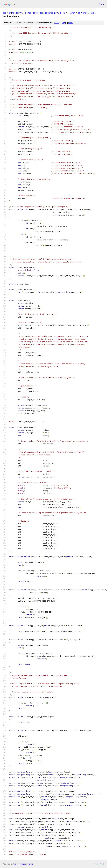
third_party (15, 13)
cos (5, 13)
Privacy (23, 864)
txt (96, 864)
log (63, 23)
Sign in (102, 4)
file (57, 23)
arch (73, 13)
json (102, 864)
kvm (92, 13)
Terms (30, 864)
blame (71, 23)
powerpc (83, 13)
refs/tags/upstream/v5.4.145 (49, 13)
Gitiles (16, 864)
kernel (27, 13)
